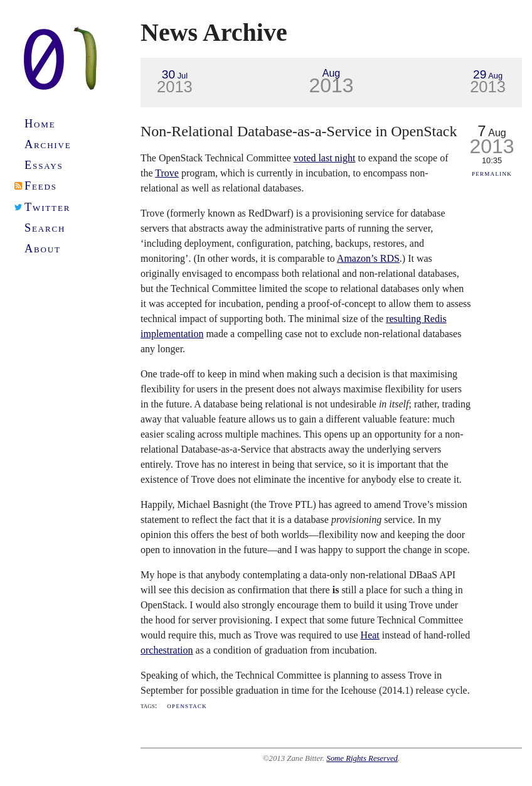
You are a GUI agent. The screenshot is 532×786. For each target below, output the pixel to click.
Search (45, 228)
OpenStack (187, 706)
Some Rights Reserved (362, 758)
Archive (48, 144)
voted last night (325, 158)
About (43, 249)
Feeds (41, 186)
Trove (167, 173)
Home (40, 124)
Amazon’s (368, 258)
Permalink (492, 173)
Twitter (47, 207)
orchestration (167, 650)
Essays (44, 165)
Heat (370, 635)
